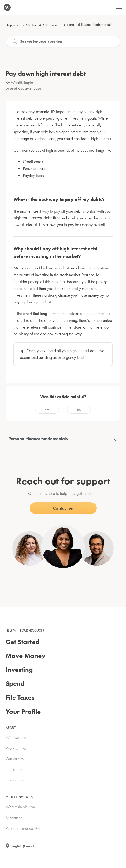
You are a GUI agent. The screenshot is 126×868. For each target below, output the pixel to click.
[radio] (47, 410)
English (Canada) (24, 846)
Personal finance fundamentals (90, 25)
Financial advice (56, 25)
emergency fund (71, 357)
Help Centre (13, 25)
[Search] (63, 42)
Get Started (34, 25)
